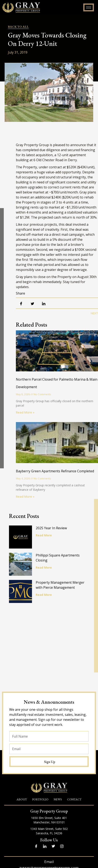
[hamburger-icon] (89, 7)
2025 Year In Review (51, 528)
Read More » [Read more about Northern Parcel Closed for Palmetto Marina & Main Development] (25, 412)
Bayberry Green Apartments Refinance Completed (55, 471)
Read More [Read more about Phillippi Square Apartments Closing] (44, 567)
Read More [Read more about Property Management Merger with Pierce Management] (44, 595)
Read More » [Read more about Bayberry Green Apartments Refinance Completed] (25, 496)
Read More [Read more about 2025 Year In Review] (44, 535)
